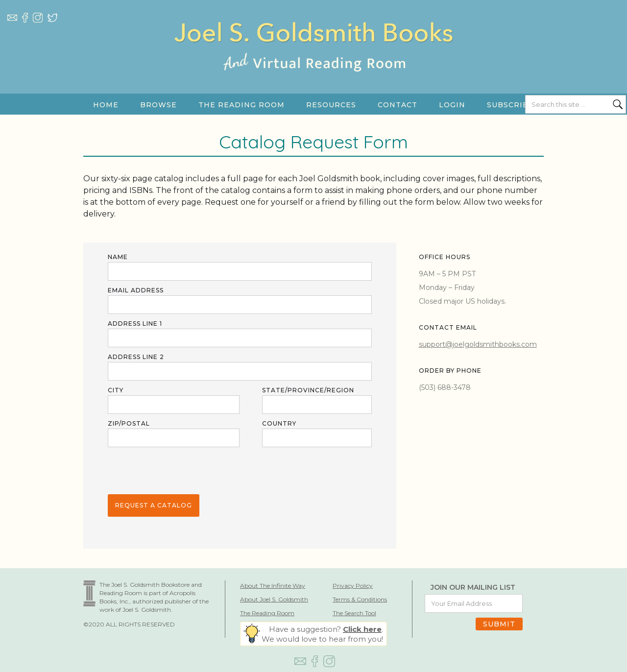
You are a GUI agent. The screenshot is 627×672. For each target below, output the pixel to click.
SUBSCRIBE (510, 105)
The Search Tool (354, 613)
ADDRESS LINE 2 (136, 357)
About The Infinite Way (273, 586)
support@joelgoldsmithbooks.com (478, 344)
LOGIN (452, 105)
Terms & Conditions (360, 599)
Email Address (136, 290)
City (116, 390)
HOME (106, 105)
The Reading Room (267, 613)
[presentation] (182, 471)
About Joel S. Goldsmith (274, 599)
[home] (313, 56)
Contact (398, 105)
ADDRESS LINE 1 (135, 324)
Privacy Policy (353, 586)
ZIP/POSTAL (129, 423)
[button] (158, 105)
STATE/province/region (308, 390)
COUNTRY (279, 423)
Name (118, 257)
